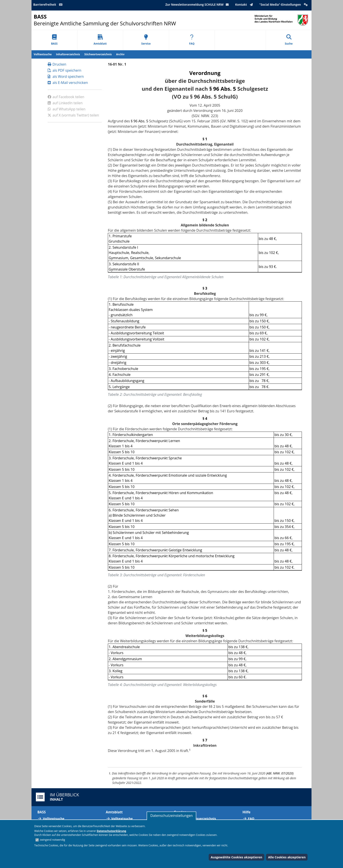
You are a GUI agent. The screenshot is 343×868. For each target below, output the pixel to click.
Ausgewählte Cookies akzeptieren (236, 857)
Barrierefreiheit (49, 5)
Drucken (57, 64)
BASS (54, 40)
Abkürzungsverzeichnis (198, 819)
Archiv (120, 54)
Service (146, 40)
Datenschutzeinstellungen (171, 816)
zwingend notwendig (52, 840)
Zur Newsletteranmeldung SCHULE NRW (198, 5)
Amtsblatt (100, 40)
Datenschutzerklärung (111, 831)
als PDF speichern (65, 70)
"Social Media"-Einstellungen (284, 5)
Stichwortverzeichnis (98, 54)
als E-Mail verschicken (68, 83)
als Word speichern (66, 76)
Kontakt (245, 5)
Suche (289, 40)
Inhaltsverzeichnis (68, 54)
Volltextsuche (43, 54)
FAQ (192, 40)
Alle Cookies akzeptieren (287, 857)
